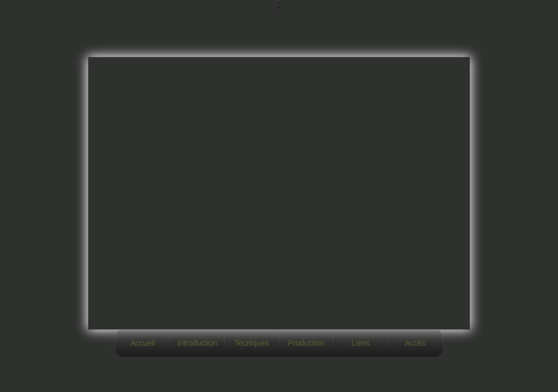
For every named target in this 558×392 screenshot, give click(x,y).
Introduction (197, 343)
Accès (415, 343)
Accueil (142, 343)
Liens (360, 343)
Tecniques (251, 343)
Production (307, 343)
